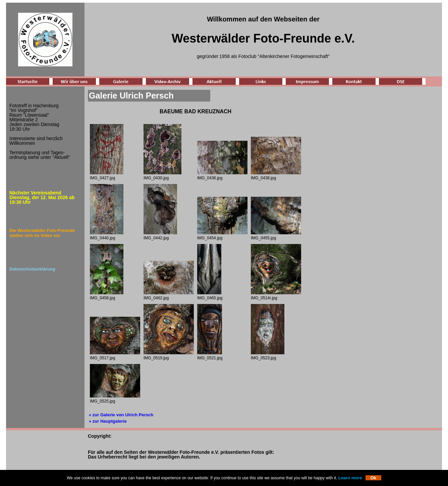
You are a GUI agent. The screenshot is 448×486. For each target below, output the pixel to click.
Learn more (350, 478)
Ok (373, 478)
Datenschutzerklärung (32, 269)
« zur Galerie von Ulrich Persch (121, 415)
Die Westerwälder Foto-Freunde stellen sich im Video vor (42, 233)
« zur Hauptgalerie (108, 421)
